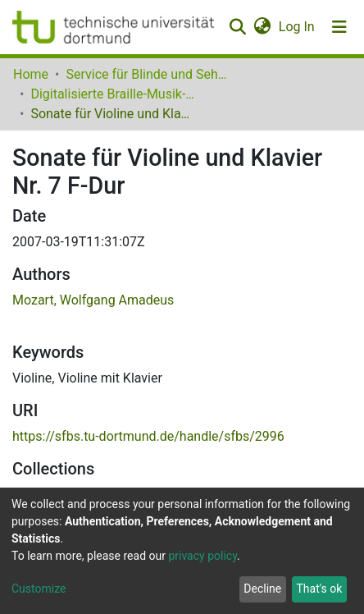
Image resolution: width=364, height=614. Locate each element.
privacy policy (202, 556)
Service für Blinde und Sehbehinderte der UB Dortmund (148, 74)
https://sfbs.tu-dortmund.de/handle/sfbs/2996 (148, 436)
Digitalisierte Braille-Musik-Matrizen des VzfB (112, 94)
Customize (39, 589)
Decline (262, 589)
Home (31, 74)
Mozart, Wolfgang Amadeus (93, 300)
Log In (298, 27)
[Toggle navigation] (339, 27)
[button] (262, 27)
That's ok (319, 589)
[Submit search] (237, 27)
